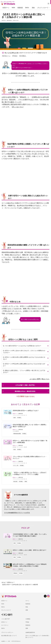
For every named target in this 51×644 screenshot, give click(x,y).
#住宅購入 (23, 56)
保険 (27, 610)
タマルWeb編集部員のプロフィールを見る (17, 513)
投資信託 (20, 8)
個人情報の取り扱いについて (9, 636)
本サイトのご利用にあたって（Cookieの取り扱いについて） (37, 636)
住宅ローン (6, 8)
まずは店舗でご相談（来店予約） (32, 385)
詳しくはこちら (18, 107)
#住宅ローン (6, 56)
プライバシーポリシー (7, 632)
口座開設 (28, 619)
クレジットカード (43, 8)
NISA (13, 8)
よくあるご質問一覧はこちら (39, 379)
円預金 (27, 622)
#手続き (15, 56)
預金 (33, 8)
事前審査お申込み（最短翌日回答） (32, 391)
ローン (27, 601)
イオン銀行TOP (6, 619)
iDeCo (27, 8)
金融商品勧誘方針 (30, 632)
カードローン (5, 625)
